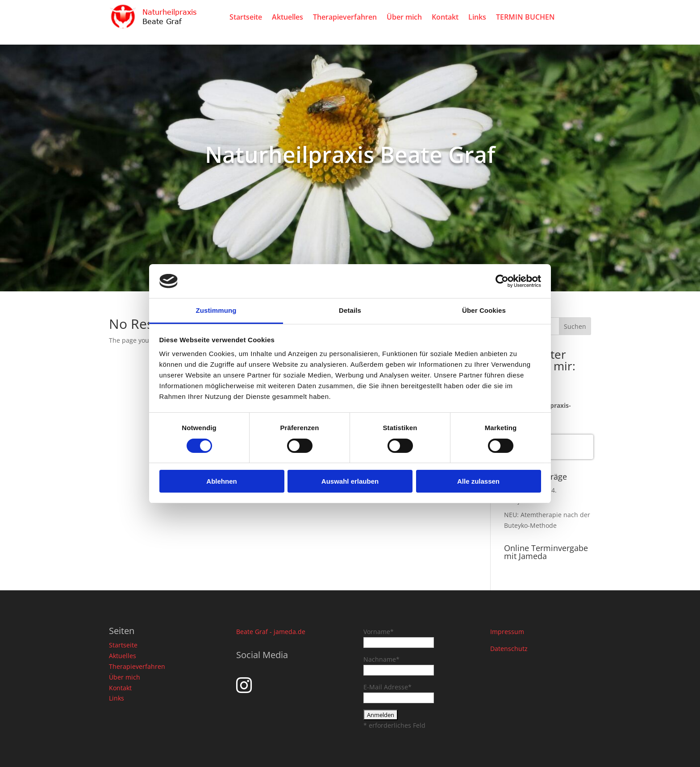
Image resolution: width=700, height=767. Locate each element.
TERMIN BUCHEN (525, 17)
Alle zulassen (478, 481)
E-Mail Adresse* (387, 687)
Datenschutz (509, 649)
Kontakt (445, 17)
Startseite (246, 17)
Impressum (507, 632)
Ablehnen (221, 481)
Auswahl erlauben (350, 481)
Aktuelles (287, 17)
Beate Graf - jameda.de (271, 632)
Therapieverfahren (345, 17)
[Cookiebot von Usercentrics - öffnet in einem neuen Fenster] (502, 281)
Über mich (404, 17)
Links (477, 17)
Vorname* (379, 632)
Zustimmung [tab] (216, 310)
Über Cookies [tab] (484, 310)
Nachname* (381, 659)
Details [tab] (350, 310)
